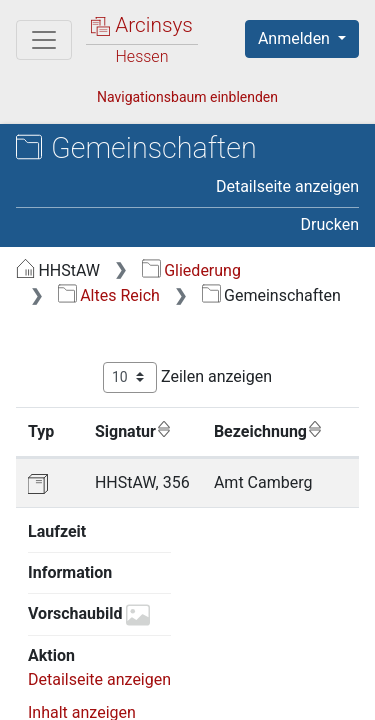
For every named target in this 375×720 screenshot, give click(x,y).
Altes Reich (109, 295)
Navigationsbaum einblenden (187, 97)
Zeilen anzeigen (187, 377)
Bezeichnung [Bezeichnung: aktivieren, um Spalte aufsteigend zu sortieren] (268, 431)
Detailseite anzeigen (287, 186)
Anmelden (296, 38)
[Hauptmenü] (44, 40)
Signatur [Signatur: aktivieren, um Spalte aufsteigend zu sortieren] (133, 431)
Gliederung (191, 270)
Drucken (330, 224)
